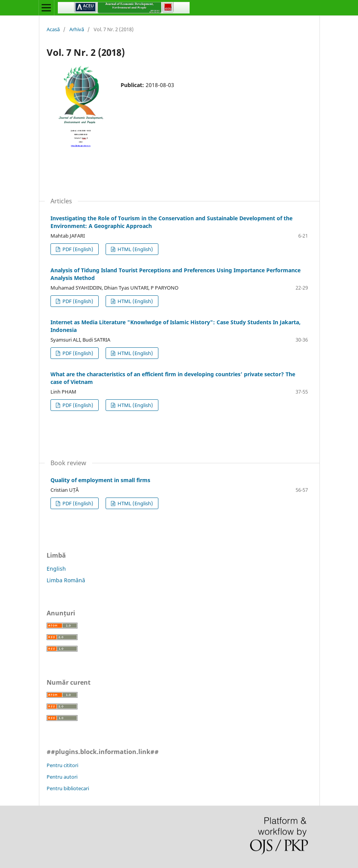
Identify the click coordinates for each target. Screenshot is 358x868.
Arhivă (77, 29)
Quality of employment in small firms (100, 480)
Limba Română (66, 580)
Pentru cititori (62, 765)
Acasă (53, 29)
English (56, 569)
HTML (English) (135, 249)
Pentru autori (62, 777)
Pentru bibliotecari (68, 788)
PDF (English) (77, 249)
